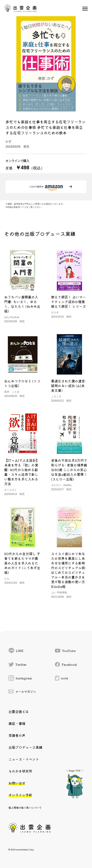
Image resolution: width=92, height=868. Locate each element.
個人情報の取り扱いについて (25, 807)
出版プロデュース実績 (25, 747)
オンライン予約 (20, 795)
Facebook (66, 664)
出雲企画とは (19, 711)
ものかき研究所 (20, 771)
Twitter (18, 664)
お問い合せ (17, 783)
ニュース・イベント (24, 759)
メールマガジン (22, 691)
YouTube (65, 651)
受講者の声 (17, 735)
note (61, 678)
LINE (16, 651)
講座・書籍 (17, 723)
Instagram (20, 678)
